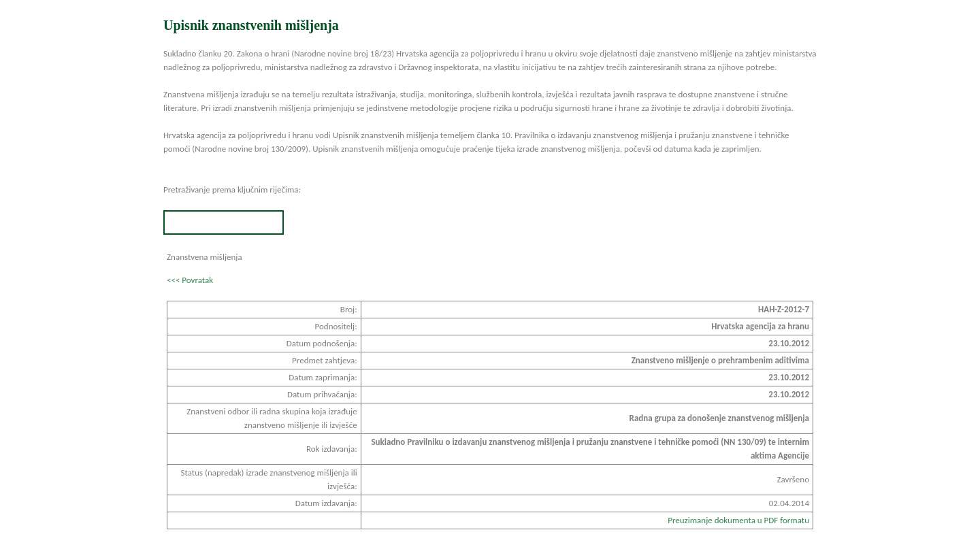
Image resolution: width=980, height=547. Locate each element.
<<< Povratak (190, 280)
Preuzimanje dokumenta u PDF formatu (738, 520)
